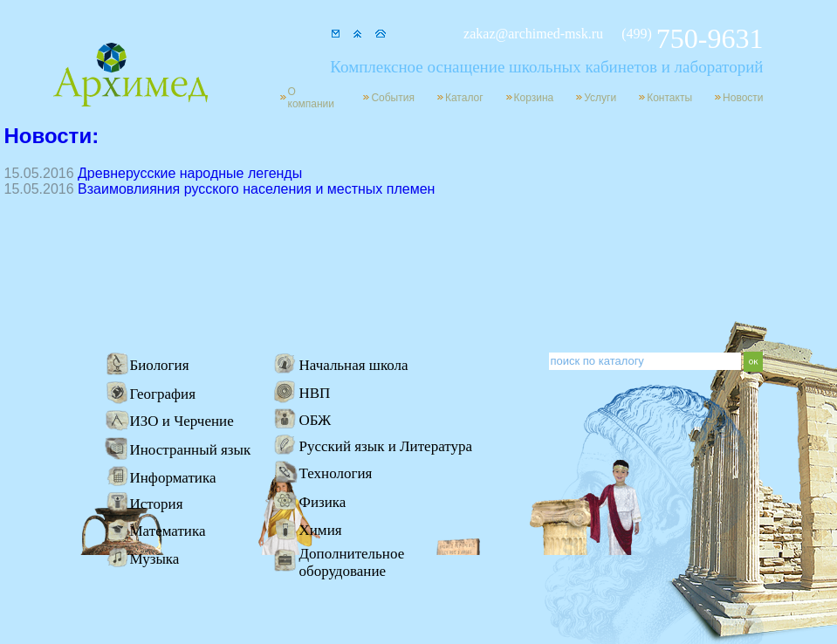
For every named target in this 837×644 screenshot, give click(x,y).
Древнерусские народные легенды (190, 173)
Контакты (669, 98)
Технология (336, 473)
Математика (168, 531)
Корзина (534, 98)
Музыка (155, 559)
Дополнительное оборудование (352, 562)
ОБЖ (316, 420)
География (163, 394)
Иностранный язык (191, 450)
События (393, 98)
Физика (323, 502)
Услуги (600, 98)
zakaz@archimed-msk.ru (533, 34)
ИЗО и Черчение (182, 421)
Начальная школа (354, 365)
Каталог (464, 98)
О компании (312, 98)
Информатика (173, 478)
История (157, 504)
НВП (315, 393)
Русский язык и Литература (386, 446)
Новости (743, 98)
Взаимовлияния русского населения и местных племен (256, 189)
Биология (160, 365)
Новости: (52, 136)
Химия (321, 530)
